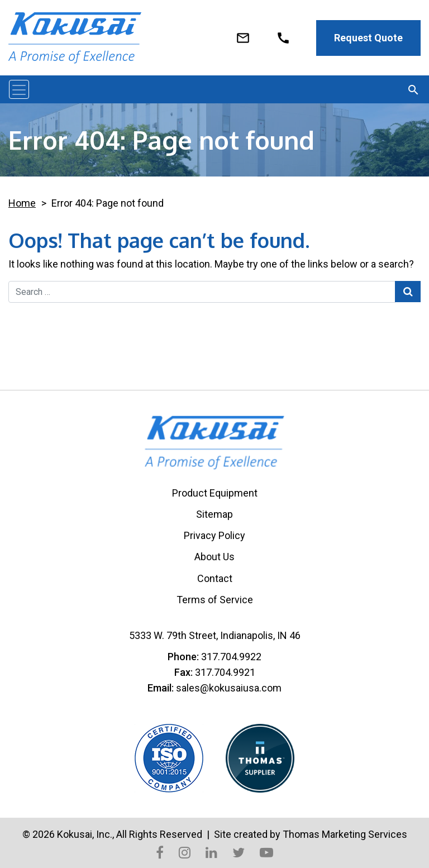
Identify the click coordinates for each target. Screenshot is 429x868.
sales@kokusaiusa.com (229, 688)
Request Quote (368, 38)
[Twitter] (239, 851)
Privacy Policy (214, 535)
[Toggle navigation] (19, 89)
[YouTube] (266, 851)
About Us (214, 557)
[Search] (413, 89)
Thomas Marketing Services (345, 834)
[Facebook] (160, 851)
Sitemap (214, 514)
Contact (215, 578)
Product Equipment (215, 493)
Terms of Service (215, 600)
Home (22, 203)
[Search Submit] (407, 292)
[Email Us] (243, 37)
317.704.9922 (231, 657)
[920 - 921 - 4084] (283, 37)
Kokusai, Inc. (85, 834)
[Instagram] (185, 851)
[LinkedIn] (211, 851)
